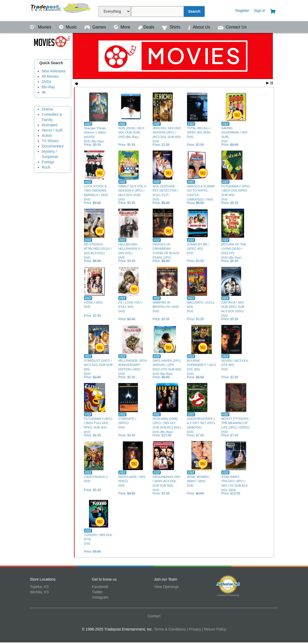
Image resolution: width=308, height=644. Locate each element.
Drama (47, 109)
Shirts (172, 27)
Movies (41, 27)
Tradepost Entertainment (61, 10)
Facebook (100, 587)
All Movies (50, 76)
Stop (272, 83)
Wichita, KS (39, 592)
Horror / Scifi (52, 130)
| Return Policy (214, 629)
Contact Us (232, 27)
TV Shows (50, 141)
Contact (154, 616)
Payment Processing (228, 595)
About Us (200, 27)
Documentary (53, 146)
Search (194, 11)
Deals (147, 27)
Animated (50, 125)
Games (96, 27)
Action (47, 136)
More (123, 27)
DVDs (47, 82)
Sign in (260, 11)
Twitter (97, 592)
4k (44, 92)
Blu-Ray (48, 87)
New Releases (54, 71)
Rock (46, 167)
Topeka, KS (39, 587)
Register (242, 11)
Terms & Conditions (170, 629)
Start (268, 83)
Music (69, 27)
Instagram (100, 597)
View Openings (166, 587)
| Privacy (194, 629)
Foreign (48, 162)
